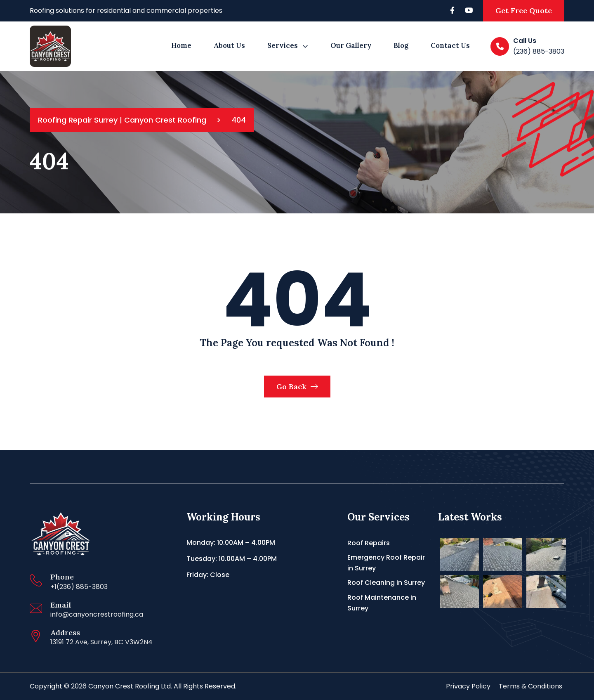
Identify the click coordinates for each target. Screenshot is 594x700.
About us (229, 45)
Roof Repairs (369, 543)
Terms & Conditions (530, 686)
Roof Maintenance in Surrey (382, 603)
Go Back (297, 387)
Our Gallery (351, 45)
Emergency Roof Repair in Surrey (386, 563)
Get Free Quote (524, 11)
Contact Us (450, 45)
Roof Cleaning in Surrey (386, 583)
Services (283, 45)
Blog (401, 45)
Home (181, 45)
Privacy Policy (468, 686)
